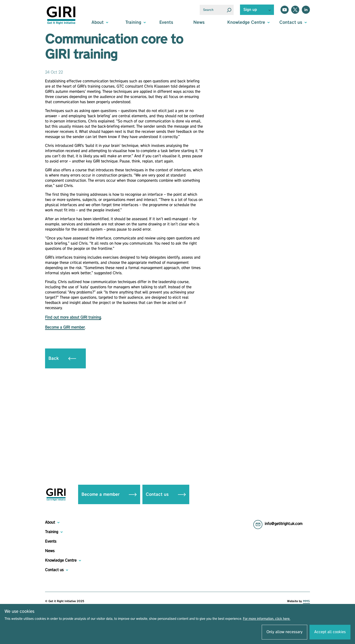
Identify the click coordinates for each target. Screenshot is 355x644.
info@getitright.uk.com (284, 524)
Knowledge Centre (61, 561)
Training (52, 532)
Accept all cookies (330, 632)
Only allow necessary (284, 632)
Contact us (166, 494)
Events (166, 22)
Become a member (109, 494)
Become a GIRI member (65, 327)
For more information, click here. (267, 619)
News (199, 22)
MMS (306, 601)
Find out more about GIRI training (73, 317)
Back (62, 358)
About (50, 522)
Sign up (250, 10)
